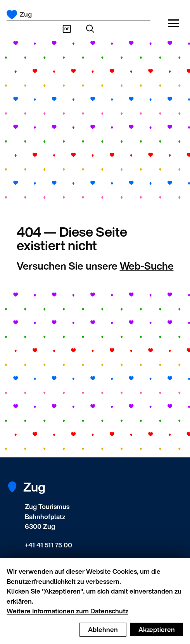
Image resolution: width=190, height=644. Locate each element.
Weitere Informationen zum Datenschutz (67, 616)
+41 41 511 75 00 (48, 545)
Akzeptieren (157, 635)
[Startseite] (12, 15)
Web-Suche (147, 266)
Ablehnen (103, 635)
